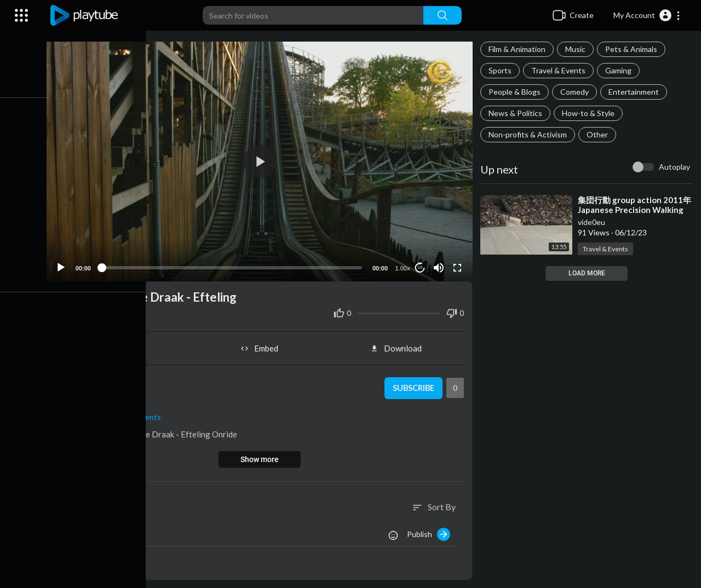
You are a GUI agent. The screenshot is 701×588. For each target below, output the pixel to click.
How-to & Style (590, 113)
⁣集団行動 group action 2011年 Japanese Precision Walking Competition (636, 210)
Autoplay (674, 167)
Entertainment (635, 92)
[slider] (235, 265)
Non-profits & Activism (529, 134)
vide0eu (593, 222)
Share (128, 346)
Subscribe (414, 386)
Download (398, 346)
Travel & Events (560, 70)
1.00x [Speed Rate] (404, 266)
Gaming (620, 70)
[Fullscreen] (458, 265)
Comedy (576, 92)
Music (577, 49)
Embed (263, 346)
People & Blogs (516, 92)
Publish (430, 532)
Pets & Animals (633, 49)
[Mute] (440, 265)
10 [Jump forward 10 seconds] (421, 265)
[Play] (66, 265)
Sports (502, 70)
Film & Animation (519, 49)
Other (599, 134)
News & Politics (517, 113)
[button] (647, 15)
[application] (263, 160)
